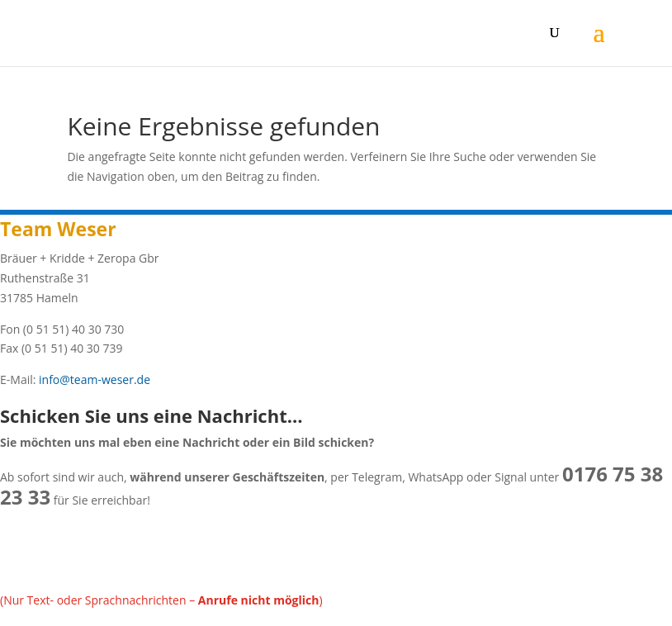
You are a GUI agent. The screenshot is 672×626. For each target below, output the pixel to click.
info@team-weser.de (93, 379)
